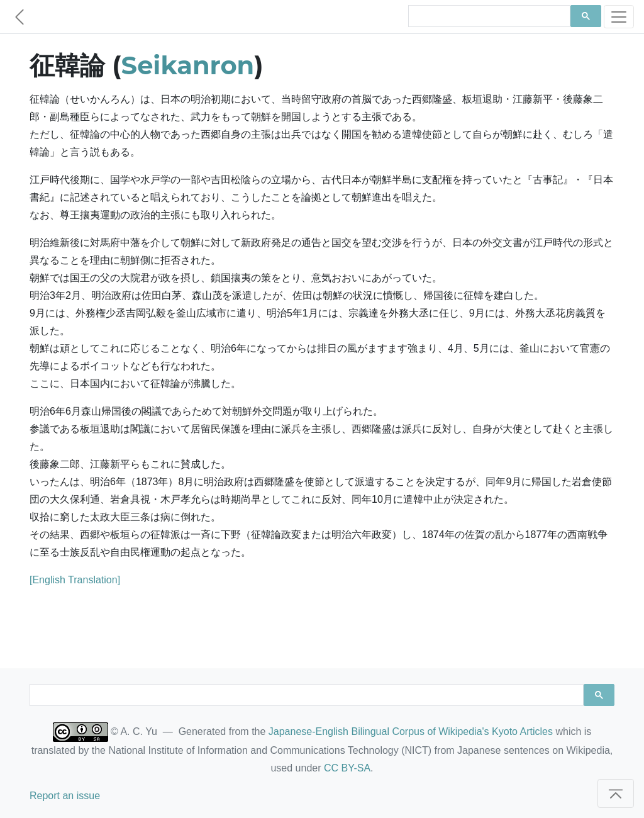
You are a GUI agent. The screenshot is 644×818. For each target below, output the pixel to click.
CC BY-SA (347, 768)
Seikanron (188, 65)
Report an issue (65, 796)
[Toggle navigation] (619, 17)
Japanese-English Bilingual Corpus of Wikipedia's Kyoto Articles (411, 731)
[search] (488, 16)
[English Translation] (75, 580)
